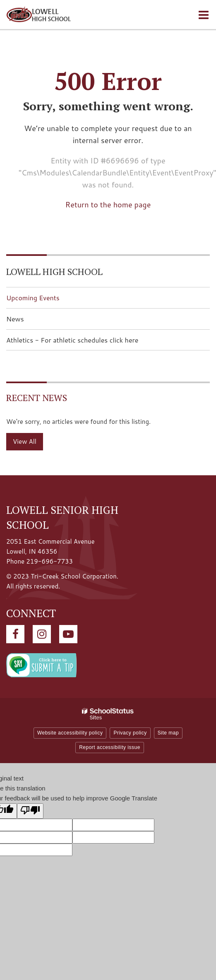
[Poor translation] (30, 811)
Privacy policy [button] (130, 733)
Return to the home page (108, 204)
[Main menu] (204, 15)
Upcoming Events (33, 298)
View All (25, 441)
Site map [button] (168, 733)
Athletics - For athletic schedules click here (85, 342)
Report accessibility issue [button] (110, 747)
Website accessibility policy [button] (70, 733)
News (15, 319)
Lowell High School (54, 271)
